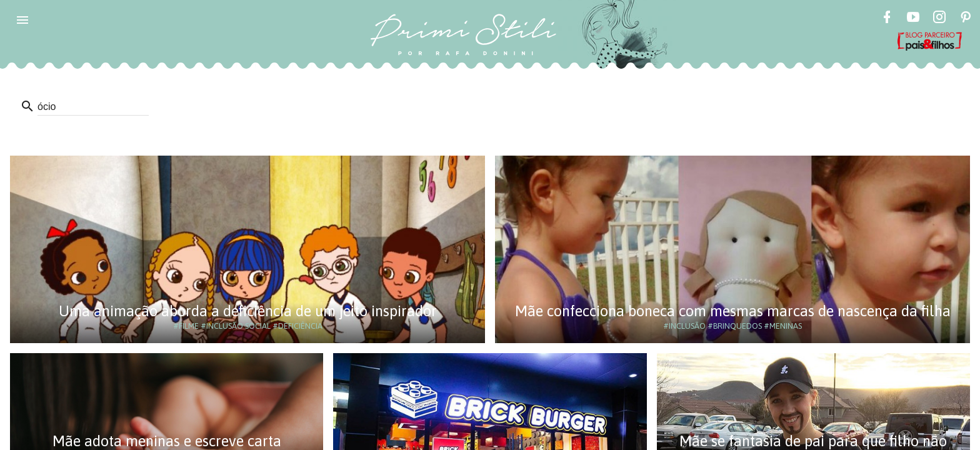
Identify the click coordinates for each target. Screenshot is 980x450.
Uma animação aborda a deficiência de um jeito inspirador (248, 311)
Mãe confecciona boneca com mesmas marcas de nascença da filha (733, 311)
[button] (22, 20)
